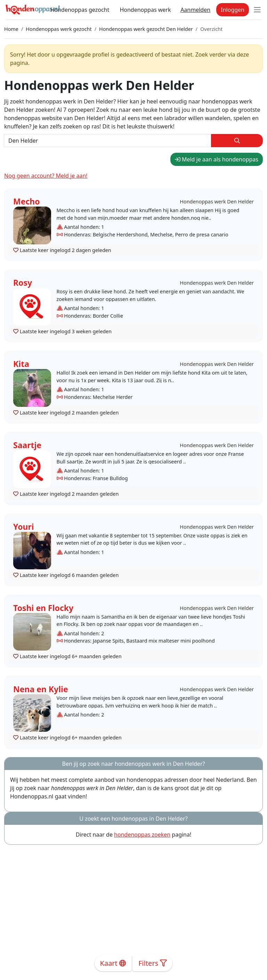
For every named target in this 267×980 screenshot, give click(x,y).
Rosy (23, 283)
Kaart (113, 963)
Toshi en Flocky (43, 608)
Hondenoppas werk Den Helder (217, 202)
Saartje (27, 445)
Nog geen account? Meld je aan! (46, 176)
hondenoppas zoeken (142, 835)
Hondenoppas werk (145, 10)
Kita (21, 364)
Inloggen (233, 10)
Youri (24, 527)
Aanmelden (195, 10)
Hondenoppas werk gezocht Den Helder (146, 29)
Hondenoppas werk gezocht (59, 29)
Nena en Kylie (41, 689)
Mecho (27, 201)
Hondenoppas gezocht (80, 10)
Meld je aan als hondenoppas (217, 159)
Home (11, 29)
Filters (153, 963)
